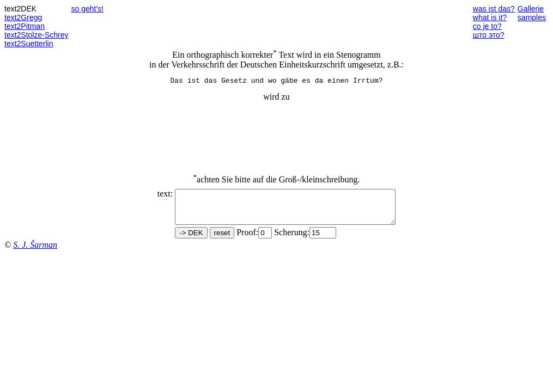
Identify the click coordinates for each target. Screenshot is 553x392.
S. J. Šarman (35, 253)
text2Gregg (23, 17)
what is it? (490, 17)
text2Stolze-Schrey (37, 35)
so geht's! (88, 9)
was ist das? (494, 9)
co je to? (487, 26)
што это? (489, 35)
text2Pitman (25, 26)
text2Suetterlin (29, 44)
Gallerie (531, 9)
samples (532, 17)
